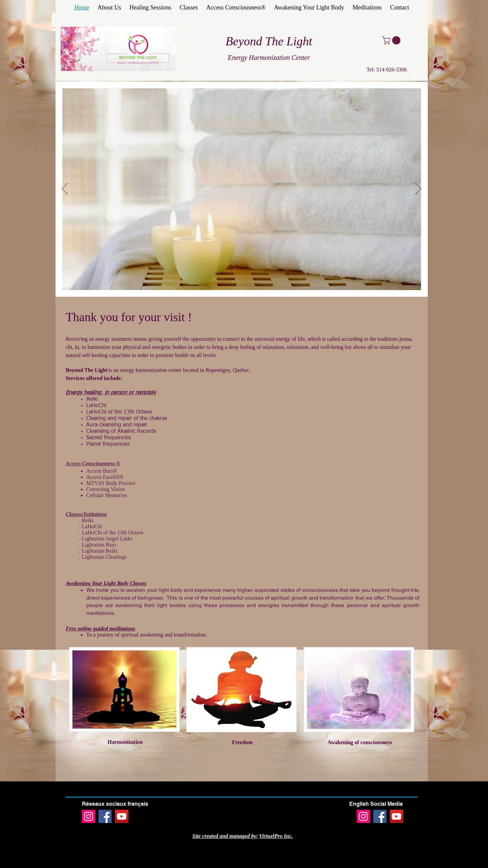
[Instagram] (88, 816)
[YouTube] (122, 816)
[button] (392, 40)
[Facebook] (105, 816)
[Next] (418, 189)
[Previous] (65, 189)
